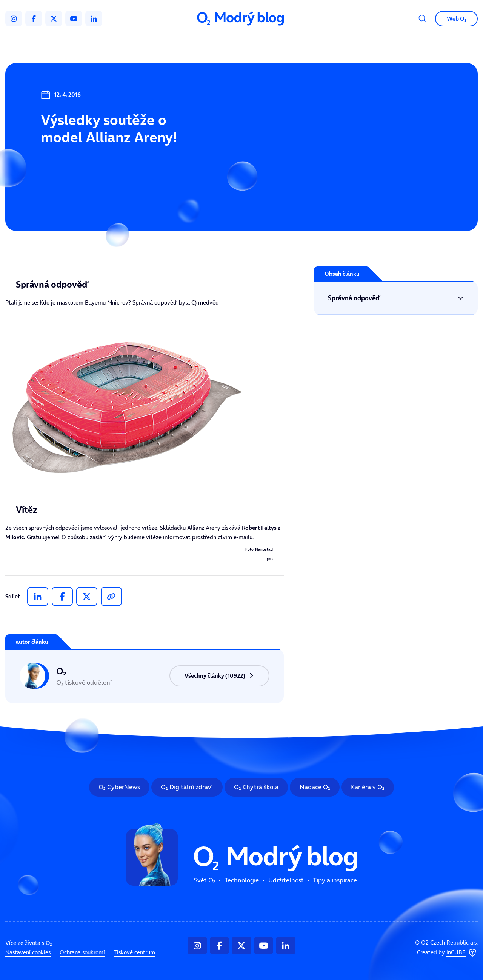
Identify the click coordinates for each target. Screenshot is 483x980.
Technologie (204, 41)
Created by (447, 953)
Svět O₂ (158, 41)
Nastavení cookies (28, 952)
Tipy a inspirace (314, 41)
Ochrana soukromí (82, 952)
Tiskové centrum (134, 952)
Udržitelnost (256, 41)
